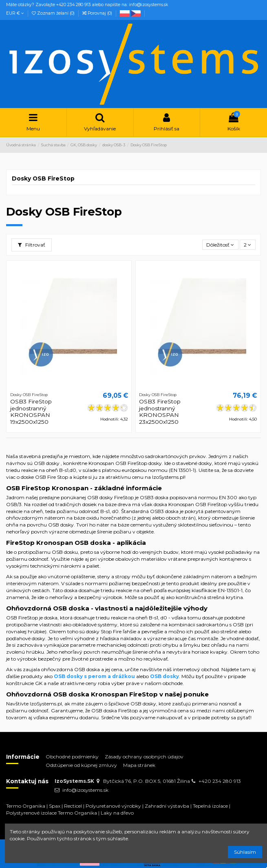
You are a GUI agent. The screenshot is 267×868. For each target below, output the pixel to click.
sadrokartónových (167, 456)
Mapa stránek (139, 765)
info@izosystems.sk (85, 790)
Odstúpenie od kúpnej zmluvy (81, 765)
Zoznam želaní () (54, 13)
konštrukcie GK (24, 683)
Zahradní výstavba (167, 806)
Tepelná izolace (210, 806)
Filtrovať (32, 245)
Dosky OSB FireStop (43, 178)
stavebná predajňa (41, 456)
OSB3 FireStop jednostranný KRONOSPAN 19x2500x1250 (31, 411)
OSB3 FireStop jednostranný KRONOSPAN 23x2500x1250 (160, 411)
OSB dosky (47, 463)
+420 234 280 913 (220, 781)
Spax (55, 806)
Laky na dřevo (117, 813)
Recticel (73, 806)
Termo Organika (26, 806)
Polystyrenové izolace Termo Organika (52, 813)
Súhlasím (245, 852)
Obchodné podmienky (72, 757)
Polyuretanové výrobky (113, 806)
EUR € (15, 13)
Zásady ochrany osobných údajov (144, 757)
